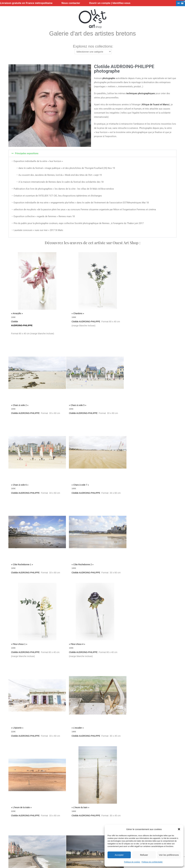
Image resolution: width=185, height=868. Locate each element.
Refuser (144, 855)
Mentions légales (94, 837)
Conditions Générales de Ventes (37, 837)
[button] (179, 829)
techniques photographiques (141, 94)
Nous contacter (11, 837)
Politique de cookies (132, 862)
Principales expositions (27, 154)
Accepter (119, 855)
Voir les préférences (169, 855)
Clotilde (35, 321)
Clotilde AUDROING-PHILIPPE (84, 319)
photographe (109, 79)
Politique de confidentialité (152, 862)
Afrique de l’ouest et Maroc (155, 105)
